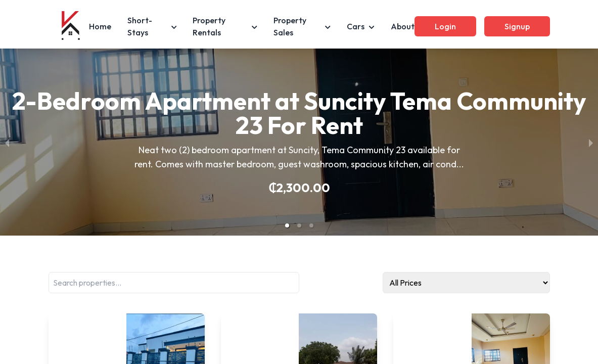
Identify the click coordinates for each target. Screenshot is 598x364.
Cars (361, 26)
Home (100, 26)
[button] (287, 225)
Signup (517, 26)
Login (445, 26)
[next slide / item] (591, 142)
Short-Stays (152, 26)
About (403, 26)
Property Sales (302, 26)
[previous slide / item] (7, 142)
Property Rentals (225, 26)
